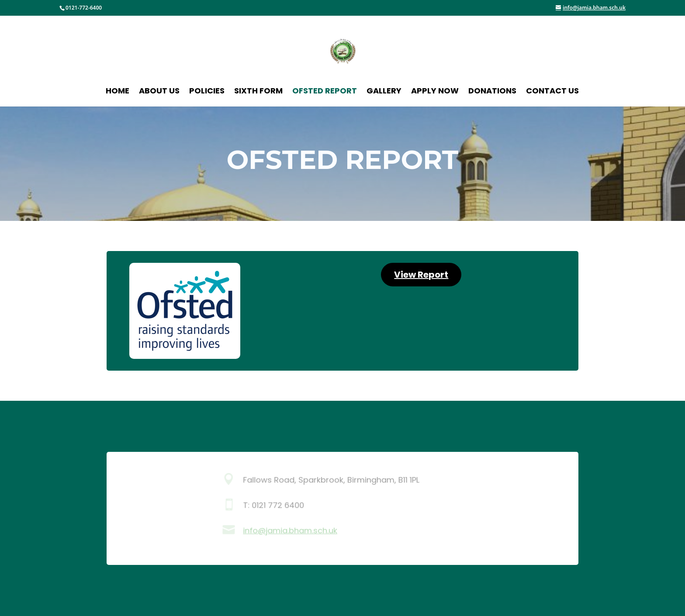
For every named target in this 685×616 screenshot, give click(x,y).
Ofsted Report (325, 92)
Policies (207, 92)
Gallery (384, 92)
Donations (492, 92)
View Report (421, 275)
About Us (159, 92)
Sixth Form (258, 92)
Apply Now (435, 92)
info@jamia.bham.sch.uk (290, 531)
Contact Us (552, 92)
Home (118, 92)
